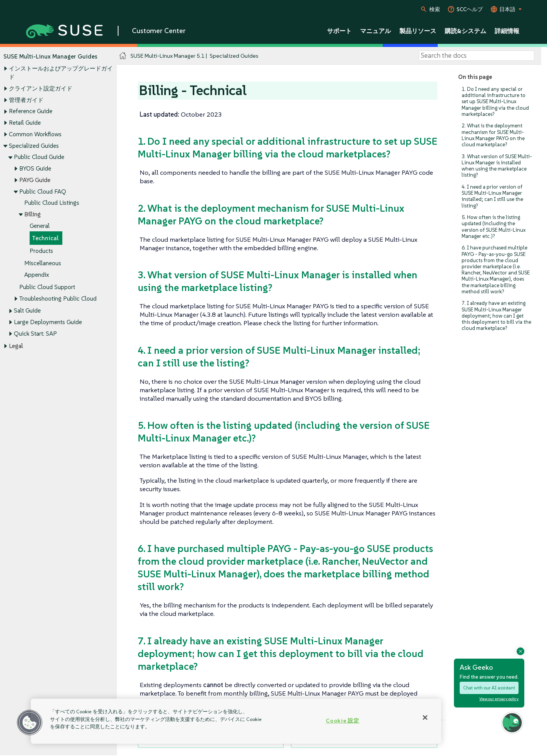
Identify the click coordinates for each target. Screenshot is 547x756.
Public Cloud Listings (52, 203)
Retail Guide (25, 123)
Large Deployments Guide (48, 322)
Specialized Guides (34, 146)
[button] (30, 723)
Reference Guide (31, 111)
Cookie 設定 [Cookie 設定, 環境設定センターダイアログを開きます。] (342, 721)
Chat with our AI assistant (489, 688)
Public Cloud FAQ (43, 192)
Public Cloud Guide (39, 157)
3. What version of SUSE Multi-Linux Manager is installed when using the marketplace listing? (497, 166)
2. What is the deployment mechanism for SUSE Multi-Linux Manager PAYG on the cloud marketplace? (493, 135)
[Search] (477, 56)
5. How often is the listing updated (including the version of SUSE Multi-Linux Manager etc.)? (494, 227)
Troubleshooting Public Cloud (58, 299)
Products (41, 251)
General (40, 226)
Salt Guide (27, 311)
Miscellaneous (43, 263)
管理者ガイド (26, 100)
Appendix (37, 275)
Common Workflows (35, 134)
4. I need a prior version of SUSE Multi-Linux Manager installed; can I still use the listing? (492, 196)
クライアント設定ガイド (41, 88)
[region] (236, 721)
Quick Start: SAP (35, 334)
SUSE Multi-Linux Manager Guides (50, 56)
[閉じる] (425, 718)
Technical (45, 238)
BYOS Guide (35, 168)
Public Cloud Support (47, 287)
